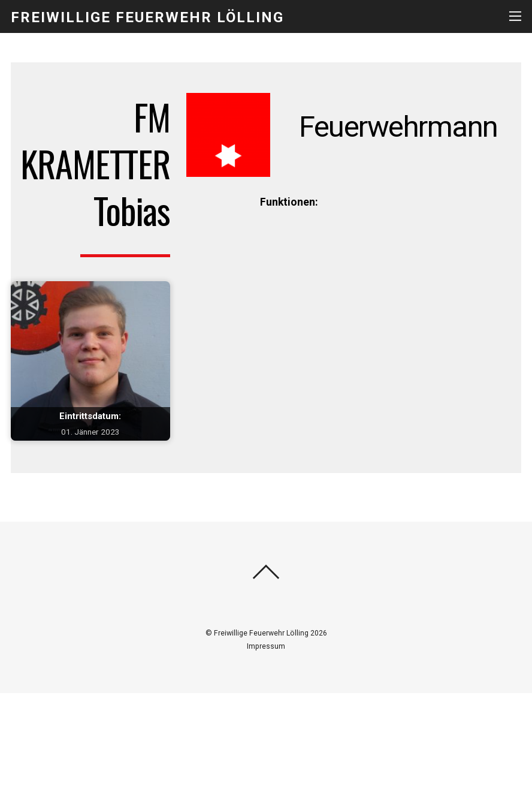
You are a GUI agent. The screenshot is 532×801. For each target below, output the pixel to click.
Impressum (266, 646)
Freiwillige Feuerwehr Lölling (261, 633)
